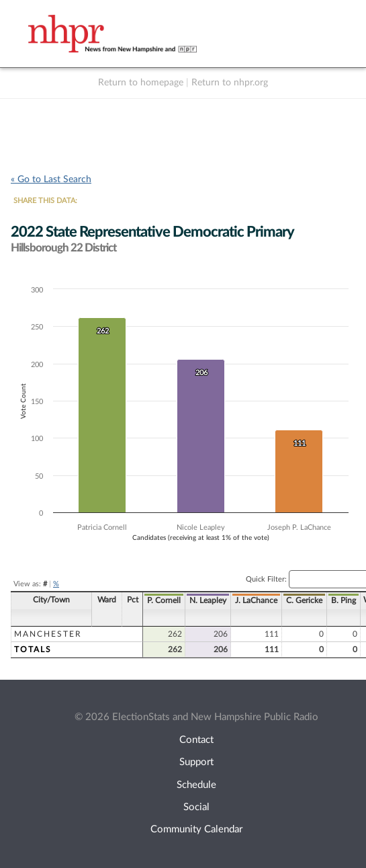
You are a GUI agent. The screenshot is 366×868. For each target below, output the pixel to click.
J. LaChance (256, 600)
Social (196, 807)
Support (196, 762)
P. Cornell (164, 600)
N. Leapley (208, 600)
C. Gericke (304, 600)
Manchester (48, 634)
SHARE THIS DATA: (45, 201)
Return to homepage (141, 83)
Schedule (196, 785)
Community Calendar (196, 829)
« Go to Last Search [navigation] (51, 180)
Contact (196, 740)
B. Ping (344, 600)
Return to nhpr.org (230, 83)
